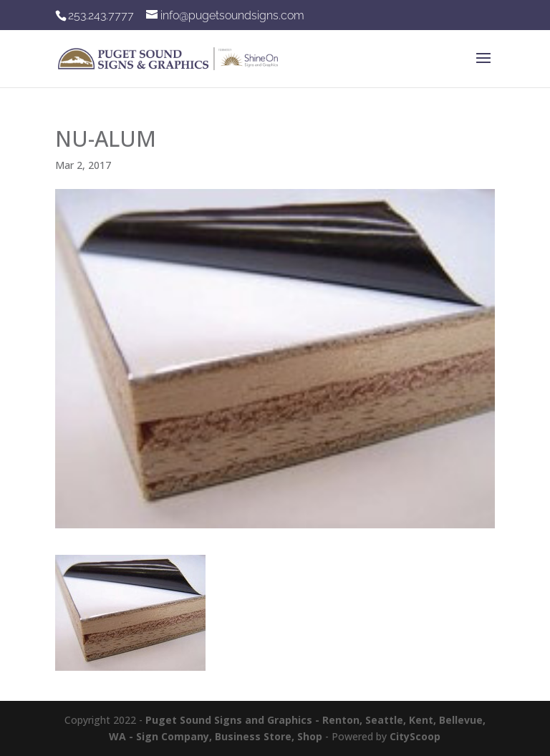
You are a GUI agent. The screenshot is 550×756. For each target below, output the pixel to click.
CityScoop (415, 736)
